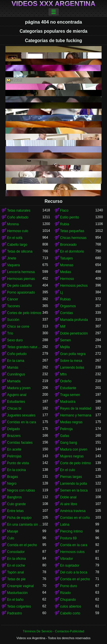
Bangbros (14, 497)
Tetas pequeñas (72, 231)
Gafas (65, 436)
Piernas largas (71, 477)
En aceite (14, 449)
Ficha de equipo (19, 518)
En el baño (15, 600)
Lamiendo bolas (72, 368)
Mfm (63, 374)
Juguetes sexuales (21, 415)
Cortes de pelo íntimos (24, 313)
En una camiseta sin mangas (25, 525)
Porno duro (69, 586)
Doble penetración (74, 333)
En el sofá (15, 238)
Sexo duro (15, 340)
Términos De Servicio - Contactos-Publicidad (53, 631)
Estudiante (68, 388)
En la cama (16, 361)
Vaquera (13, 265)
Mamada (14, 381)
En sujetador (70, 565)
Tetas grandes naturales (25, 347)
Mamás (13, 368)
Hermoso (67, 279)
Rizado (65, 593)
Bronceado (68, 245)
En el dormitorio (72, 251)
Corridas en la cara (22, 422)
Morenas (67, 265)
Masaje (13, 531)
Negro (12, 484)
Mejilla (65, 347)
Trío (10, 333)
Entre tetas (15, 511)
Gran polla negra (73, 354)
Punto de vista (18, 463)
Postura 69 (68, 538)
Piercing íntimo (71, 531)
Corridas (67, 313)
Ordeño (66, 381)
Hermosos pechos (74, 286)
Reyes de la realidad (76, 408)
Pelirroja (66, 429)
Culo (11, 538)
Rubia (65, 224)
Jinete (12, 258)
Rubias (65, 299)
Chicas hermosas (73, 238)
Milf (63, 327)
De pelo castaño (20, 286)
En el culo (68, 470)
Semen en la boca (74, 490)
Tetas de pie (16, 579)
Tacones (14, 306)
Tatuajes (67, 258)
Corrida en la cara (74, 545)
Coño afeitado (18, 217)
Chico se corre (18, 327)
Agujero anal (17, 395)
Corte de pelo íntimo (76, 463)
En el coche (16, 565)
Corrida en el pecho (22, 545)
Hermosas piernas (21, 279)
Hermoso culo (18, 231)
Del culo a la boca (74, 572)
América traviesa (73, 511)
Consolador (16, 552)
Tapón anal (16, 572)
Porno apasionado (21, 292)
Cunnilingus (16, 374)
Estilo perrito (70, 217)
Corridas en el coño (75, 518)
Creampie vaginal (20, 586)
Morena (13, 224)
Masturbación (17, 593)
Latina (65, 525)
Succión (13, 320)
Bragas (13, 477)
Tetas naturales (19, 210)
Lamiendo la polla (74, 484)
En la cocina (16, 470)
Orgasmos (68, 306)
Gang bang (69, 443)
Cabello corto (70, 613)
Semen (66, 340)
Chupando (68, 600)
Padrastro (15, 613)
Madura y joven (19, 388)
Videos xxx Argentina (54, 4)
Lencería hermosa (21, 272)
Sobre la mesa (71, 361)
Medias (66, 272)
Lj (61, 292)
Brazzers (14, 436)
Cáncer (13, 299)
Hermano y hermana (76, 415)
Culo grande (16, 504)
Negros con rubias (21, 490)
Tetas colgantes (19, 606)
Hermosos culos (72, 552)
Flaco (64, 210)
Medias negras (71, 422)
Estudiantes (16, 402)
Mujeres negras (72, 456)
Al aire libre (69, 504)
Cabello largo (17, 245)
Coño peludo (17, 354)
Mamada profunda (74, 320)
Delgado (14, 429)
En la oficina (16, 559)
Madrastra (68, 402)
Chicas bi (14, 408)
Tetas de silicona (20, 251)
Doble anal (68, 497)
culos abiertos (71, 606)
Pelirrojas (14, 456)
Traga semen (70, 395)
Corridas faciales (20, 443)
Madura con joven (74, 449)
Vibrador (67, 559)
